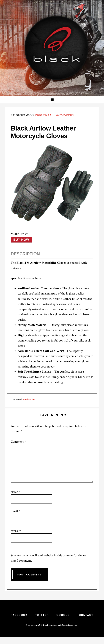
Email (15, 511)
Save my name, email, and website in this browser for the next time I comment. (50, 558)
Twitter (42, 615)
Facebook (19, 615)
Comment (18, 442)
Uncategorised (29, 399)
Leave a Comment (65, 115)
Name (15, 492)
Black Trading (50, 625)
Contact (86, 615)
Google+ (64, 615)
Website (16, 531)
